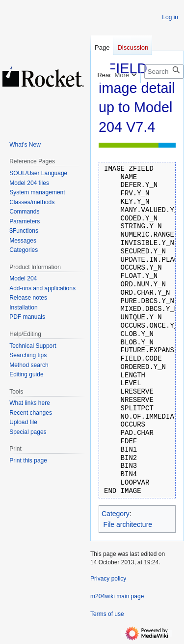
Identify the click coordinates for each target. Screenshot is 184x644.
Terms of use (107, 614)
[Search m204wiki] (164, 72)
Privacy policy (108, 579)
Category (116, 514)
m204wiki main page (117, 596)
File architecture (128, 524)
